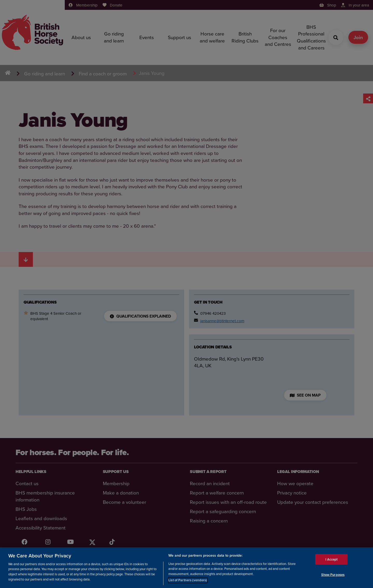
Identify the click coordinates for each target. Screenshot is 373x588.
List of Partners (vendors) (188, 580)
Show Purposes (333, 575)
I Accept (331, 559)
